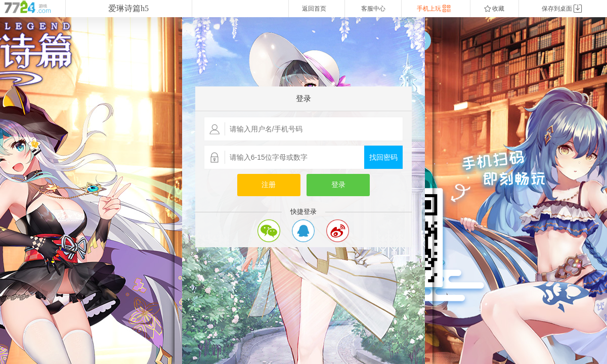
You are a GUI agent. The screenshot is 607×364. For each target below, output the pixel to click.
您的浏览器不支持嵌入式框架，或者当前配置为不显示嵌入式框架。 (303, 191)
